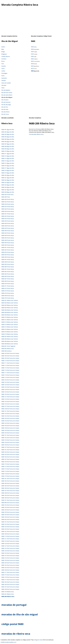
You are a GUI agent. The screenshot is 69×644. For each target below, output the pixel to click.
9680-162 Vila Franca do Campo (10, 565)
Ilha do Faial (5, 109)
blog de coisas (39, 640)
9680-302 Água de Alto (8, 132)
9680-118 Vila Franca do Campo (10, 375)
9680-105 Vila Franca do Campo (10, 529)
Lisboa (3, 71)
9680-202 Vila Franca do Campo (10, 519)
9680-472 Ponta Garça (8, 288)
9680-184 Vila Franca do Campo (10, 584)
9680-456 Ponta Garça (8, 257)
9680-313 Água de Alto (8, 158)
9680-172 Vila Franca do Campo (10, 466)
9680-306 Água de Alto (8, 142)
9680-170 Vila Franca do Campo (10, 464)
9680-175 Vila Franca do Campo (10, 575)
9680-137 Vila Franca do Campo (10, 406)
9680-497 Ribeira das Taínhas (10, 336)
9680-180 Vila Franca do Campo (10, 483)
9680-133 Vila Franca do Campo (10, 399)
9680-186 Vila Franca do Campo (10, 488)
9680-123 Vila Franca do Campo (10, 541)
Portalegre (4, 73)
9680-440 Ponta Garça (8, 231)
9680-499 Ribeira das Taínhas (10, 341)
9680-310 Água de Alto (8, 151)
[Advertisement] (34, 22)
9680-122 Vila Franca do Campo (10, 382)
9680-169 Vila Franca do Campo (10, 462)
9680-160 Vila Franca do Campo (10, 563)
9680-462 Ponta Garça (8, 271)
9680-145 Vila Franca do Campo (10, 553)
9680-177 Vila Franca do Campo (10, 580)
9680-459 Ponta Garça (8, 264)
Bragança (4, 54)
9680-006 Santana (6, 351)
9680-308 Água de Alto (8, 146)
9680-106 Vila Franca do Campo (10, 356)
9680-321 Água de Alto (8, 178)
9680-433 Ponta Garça (8, 219)
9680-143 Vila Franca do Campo (10, 421)
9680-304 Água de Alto (8, 137)
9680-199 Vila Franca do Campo (10, 517)
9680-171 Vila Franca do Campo (10, 572)
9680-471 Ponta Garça (8, 286)
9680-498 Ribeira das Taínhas (10, 344)
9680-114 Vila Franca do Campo (10, 536)
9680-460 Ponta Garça (8, 267)
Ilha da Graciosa (6, 102)
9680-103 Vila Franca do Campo (10, 527)
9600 (32, 59)
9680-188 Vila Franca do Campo (10, 493)
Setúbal (4, 80)
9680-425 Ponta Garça (8, 207)
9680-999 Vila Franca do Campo (10, 503)
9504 (32, 49)
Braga (3, 52)
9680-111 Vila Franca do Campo (10, 363)
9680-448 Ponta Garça (8, 296)
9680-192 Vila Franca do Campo (10, 505)
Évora (3, 61)
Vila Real (4, 85)
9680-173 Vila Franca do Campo (10, 469)
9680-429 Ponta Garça (8, 211)
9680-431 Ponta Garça (8, 214)
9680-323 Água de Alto (8, 182)
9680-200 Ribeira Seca (8, 596)
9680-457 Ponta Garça (8, 259)
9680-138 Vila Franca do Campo (10, 409)
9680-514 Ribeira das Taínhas (10, 324)
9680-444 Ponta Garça (8, 235)
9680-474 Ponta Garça (8, 293)
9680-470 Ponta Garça (8, 284)
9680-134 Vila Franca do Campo (10, 401)
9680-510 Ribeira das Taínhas (10, 317)
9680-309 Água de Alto (8, 149)
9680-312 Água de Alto (8, 156)
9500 (32, 47)
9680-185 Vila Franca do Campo (10, 486)
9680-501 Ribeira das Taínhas (10, 300)
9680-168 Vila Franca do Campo (10, 570)
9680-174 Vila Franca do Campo (10, 471)
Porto (3, 76)
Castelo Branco (6, 56)
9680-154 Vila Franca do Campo (10, 440)
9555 (32, 54)
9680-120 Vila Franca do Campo (10, 380)
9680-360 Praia (6, 197)
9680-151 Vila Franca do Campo (10, 435)
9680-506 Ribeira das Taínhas (10, 310)
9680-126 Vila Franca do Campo (10, 543)
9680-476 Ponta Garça (8, 298)
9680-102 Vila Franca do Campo (10, 524)
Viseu (3, 88)
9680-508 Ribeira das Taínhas (10, 312)
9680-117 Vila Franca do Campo (10, 373)
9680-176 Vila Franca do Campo (10, 577)
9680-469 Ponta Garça (8, 281)
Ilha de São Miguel (7, 97)
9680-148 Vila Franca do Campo (10, 428)
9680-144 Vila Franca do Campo (10, 423)
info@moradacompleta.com (8, 642)
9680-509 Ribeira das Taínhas (10, 315)
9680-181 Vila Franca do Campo (10, 478)
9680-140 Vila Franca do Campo (10, 418)
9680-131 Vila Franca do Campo (10, 397)
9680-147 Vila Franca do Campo (10, 556)
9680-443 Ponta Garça (8, 233)
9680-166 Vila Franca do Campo (10, 457)
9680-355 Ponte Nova (7, 194)
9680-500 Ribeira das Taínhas (10, 339)
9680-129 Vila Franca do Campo (10, 392)
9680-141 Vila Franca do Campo (10, 411)
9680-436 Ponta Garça (8, 223)
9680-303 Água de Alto (8, 134)
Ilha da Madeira (6, 90)
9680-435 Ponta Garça (8, 221)
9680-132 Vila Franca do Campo (10, 548)
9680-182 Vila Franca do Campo (10, 481)
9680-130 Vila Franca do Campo (10, 394)
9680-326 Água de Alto (8, 187)
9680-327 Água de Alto (8, 190)
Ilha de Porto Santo (7, 93)
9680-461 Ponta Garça (8, 269)
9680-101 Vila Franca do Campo (10, 522)
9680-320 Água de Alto (8, 175)
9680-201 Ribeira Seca (8, 594)
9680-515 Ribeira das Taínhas (10, 327)
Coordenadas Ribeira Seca (36, 134)
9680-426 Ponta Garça (8, 209)
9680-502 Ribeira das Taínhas (10, 303)
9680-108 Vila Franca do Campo (10, 534)
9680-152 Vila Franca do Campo (10, 438)
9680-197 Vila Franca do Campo (10, 587)
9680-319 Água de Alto (8, 173)
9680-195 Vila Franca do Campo (10, 512)
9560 (32, 56)
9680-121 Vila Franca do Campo (10, 539)
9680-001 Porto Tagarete (8, 346)
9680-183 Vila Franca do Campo (10, 582)
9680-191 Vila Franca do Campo (10, 500)
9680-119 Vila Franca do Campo (10, 377)
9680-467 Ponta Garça (8, 279)
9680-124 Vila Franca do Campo (10, 385)
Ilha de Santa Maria (7, 95)
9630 (32, 64)
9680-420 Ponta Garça (8, 199)
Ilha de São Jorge (6, 105)
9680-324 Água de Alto (8, 185)
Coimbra (4, 59)
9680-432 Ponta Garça (8, 216)
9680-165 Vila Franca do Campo (10, 454)
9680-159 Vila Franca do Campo (10, 560)
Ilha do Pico (5, 107)
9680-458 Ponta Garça (8, 262)
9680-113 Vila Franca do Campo (10, 365)
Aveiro (3, 47)
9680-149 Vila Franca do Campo (10, 430)
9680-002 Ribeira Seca (8, 349)
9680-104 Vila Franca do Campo (10, 353)
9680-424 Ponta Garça (8, 204)
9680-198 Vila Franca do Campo (10, 589)
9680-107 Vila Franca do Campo (10, 531)
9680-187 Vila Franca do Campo (10, 491)
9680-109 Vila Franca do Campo (10, 358)
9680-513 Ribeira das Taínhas (10, 322)
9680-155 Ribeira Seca (8, 592)
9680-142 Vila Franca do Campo (10, 416)
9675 (32, 68)
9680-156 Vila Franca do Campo (10, 442)
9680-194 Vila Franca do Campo (10, 510)
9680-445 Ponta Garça (8, 238)
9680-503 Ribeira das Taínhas (10, 305)
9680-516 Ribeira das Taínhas (10, 329)
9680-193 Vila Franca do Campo (10, 507)
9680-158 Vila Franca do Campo (10, 445)
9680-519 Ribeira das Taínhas (10, 334)
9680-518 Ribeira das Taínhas (10, 332)
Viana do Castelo (6, 83)
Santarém (4, 78)
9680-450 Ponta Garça (8, 245)
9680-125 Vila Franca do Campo (10, 387)
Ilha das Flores (5, 112)
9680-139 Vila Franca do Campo (10, 414)
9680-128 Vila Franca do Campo (10, 389)
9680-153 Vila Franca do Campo (10, 558)
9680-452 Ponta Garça (8, 250)
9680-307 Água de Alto (8, 144)
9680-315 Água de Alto (8, 163)
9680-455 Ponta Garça (8, 255)
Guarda (4, 66)
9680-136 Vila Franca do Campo (10, 551)
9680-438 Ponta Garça (8, 226)
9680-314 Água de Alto (8, 161)
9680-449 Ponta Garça (8, 243)
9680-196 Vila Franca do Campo (10, 515)
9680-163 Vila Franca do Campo (10, 568)
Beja (3, 49)
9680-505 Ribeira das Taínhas (10, 308)
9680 (32, 71)
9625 (32, 61)
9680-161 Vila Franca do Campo (10, 450)
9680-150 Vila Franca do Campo (10, 433)
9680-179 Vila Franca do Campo (10, 476)
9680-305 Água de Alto (8, 139)
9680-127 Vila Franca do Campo (10, 546)
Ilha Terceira (5, 100)
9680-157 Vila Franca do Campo (10, 447)
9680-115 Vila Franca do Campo (10, 368)
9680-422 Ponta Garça (8, 202)
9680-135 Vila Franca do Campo (10, 404)
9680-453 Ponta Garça (8, 252)
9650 (32, 66)
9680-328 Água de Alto (8, 192)
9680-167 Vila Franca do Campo (10, 459)
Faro (3, 64)
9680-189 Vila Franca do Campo (10, 498)
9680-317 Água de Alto (8, 168)
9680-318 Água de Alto (8, 170)
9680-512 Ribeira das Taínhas (10, 320)
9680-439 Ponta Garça (8, 228)
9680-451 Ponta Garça (8, 247)
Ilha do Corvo (5, 114)
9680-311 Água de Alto (8, 154)
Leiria (3, 68)
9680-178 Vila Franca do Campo (10, 474)
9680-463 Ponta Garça (8, 274)
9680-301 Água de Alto (8, 129)
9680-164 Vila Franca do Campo (10, 452)
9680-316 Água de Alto (8, 166)
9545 (32, 52)
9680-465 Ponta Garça (8, 276)
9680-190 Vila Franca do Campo (10, 495)
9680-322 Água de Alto (8, 180)
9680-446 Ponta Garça (8, 240)
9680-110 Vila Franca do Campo (10, 361)
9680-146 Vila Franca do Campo (10, 426)
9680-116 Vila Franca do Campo (10, 370)
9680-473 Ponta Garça (8, 291)
